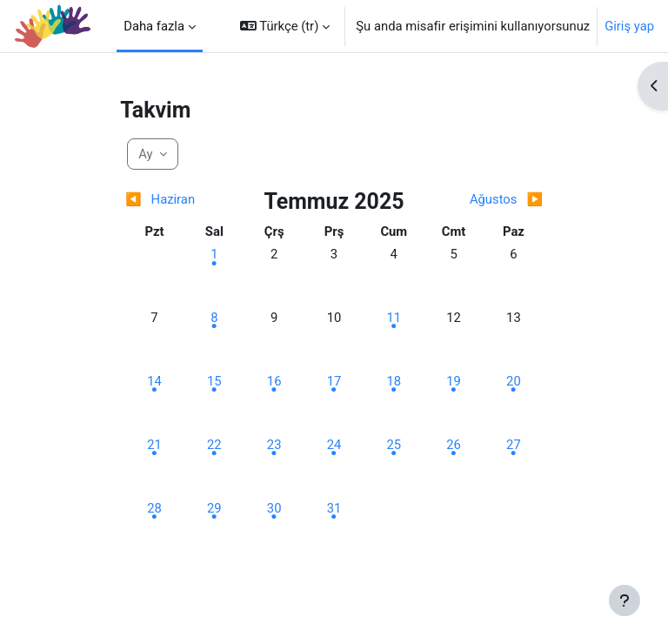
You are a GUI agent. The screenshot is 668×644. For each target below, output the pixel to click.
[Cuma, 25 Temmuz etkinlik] (394, 445)
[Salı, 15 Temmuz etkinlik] (214, 381)
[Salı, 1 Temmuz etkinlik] (214, 254)
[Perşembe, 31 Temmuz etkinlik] (334, 508)
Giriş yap (629, 26)
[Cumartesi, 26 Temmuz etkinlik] (454, 445)
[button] (285, 26)
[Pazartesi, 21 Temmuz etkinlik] (155, 445)
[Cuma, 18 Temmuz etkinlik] (394, 381)
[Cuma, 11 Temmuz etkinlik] (394, 318)
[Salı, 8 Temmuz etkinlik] (214, 318)
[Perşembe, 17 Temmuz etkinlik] (334, 381)
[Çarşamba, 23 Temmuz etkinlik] (274, 445)
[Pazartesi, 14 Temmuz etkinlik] (155, 381)
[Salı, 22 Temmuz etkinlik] (214, 445)
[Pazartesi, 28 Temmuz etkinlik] (155, 508)
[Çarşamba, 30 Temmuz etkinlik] (274, 508)
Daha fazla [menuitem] (154, 26)
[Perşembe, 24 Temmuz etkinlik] (334, 445)
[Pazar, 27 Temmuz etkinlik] (513, 445)
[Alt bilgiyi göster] (625, 600)
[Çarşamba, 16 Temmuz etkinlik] (274, 381)
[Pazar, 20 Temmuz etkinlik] (513, 381)
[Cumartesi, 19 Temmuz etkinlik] (454, 381)
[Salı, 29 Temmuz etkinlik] (214, 508)
